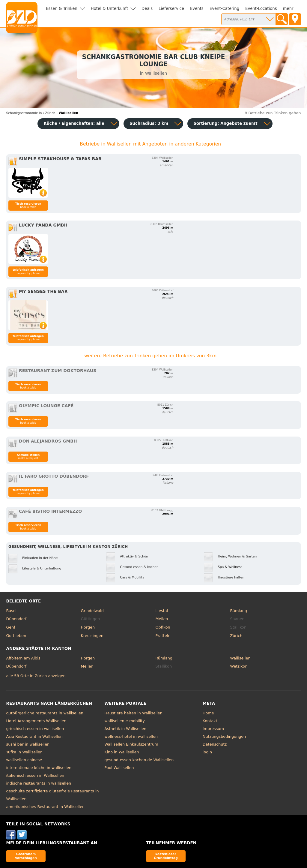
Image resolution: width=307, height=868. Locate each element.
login (207, 752)
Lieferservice (171, 9)
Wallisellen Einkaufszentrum (131, 744)
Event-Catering (224, 9)
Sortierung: (225, 123)
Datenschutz (215, 744)
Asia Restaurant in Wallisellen (34, 736)
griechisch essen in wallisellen (35, 729)
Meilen (162, 619)
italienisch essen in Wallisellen (35, 775)
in (24, 113)
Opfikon (163, 627)
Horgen (88, 627)
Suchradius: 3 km (149, 123)
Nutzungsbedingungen (224, 736)
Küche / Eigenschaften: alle (74, 123)
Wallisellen (240, 658)
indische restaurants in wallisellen (39, 783)
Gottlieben (16, 636)
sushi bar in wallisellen (28, 744)
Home (208, 713)
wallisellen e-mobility (125, 721)
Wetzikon (239, 666)
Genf (10, 627)
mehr (288, 9)
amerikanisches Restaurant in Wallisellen (45, 807)
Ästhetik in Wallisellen (125, 729)
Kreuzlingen (92, 636)
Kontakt (210, 721)
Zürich (236, 636)
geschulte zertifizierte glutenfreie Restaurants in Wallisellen (52, 795)
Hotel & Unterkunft (109, 9)
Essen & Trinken (62, 9)
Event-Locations (261, 9)
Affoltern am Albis (23, 658)
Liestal (162, 611)
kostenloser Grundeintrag (166, 856)
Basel (11, 611)
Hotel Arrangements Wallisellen (36, 721)
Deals (147, 9)
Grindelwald (92, 611)
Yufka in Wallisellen (24, 752)
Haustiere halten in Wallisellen (133, 713)
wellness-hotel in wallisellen (131, 736)
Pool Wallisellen (119, 768)
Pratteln (163, 636)
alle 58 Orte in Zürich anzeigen (36, 676)
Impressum (213, 729)
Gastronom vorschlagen (26, 856)
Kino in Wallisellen (122, 752)
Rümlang (239, 611)
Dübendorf (16, 619)
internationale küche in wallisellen (39, 768)
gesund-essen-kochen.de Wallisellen (139, 760)
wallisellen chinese (24, 760)
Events (197, 9)
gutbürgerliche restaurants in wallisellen (45, 713)
